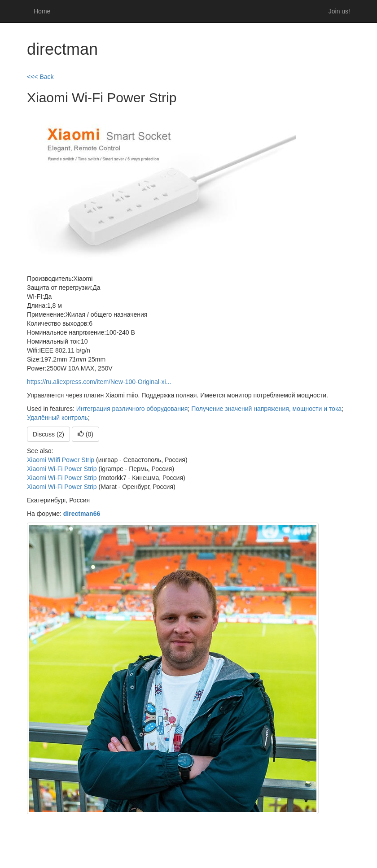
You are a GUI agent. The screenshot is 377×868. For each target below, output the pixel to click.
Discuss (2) (48, 434)
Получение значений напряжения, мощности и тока (266, 409)
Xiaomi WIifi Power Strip (61, 460)
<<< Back (40, 77)
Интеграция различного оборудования (132, 409)
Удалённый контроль (57, 418)
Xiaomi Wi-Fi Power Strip (62, 469)
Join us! (339, 11)
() (85, 434)
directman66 (82, 514)
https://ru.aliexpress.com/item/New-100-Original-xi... (99, 382)
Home (42, 11)
